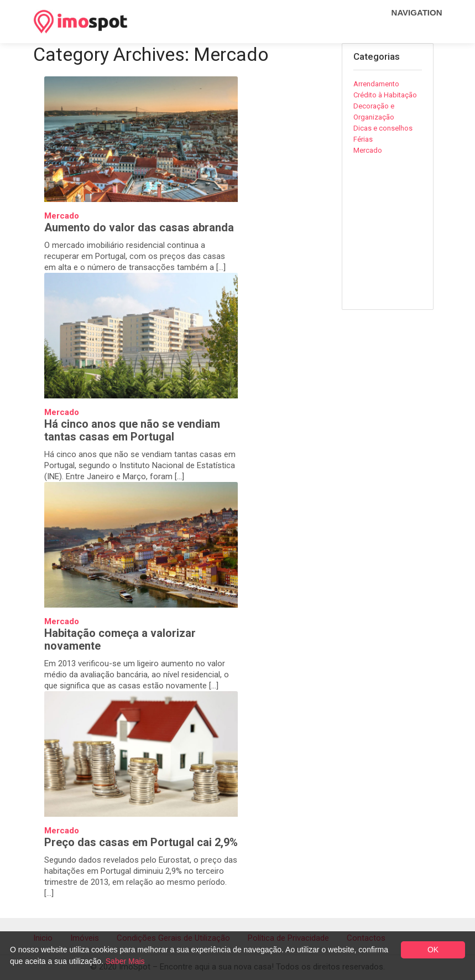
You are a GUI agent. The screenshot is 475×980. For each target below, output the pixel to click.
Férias (363, 139)
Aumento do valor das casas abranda (139, 227)
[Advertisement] (414, 240)
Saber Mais (125, 961)
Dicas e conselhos (383, 128)
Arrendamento (376, 84)
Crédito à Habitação (385, 95)
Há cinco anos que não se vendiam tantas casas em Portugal (132, 430)
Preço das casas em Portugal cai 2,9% (141, 842)
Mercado (62, 216)
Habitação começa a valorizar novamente (120, 639)
